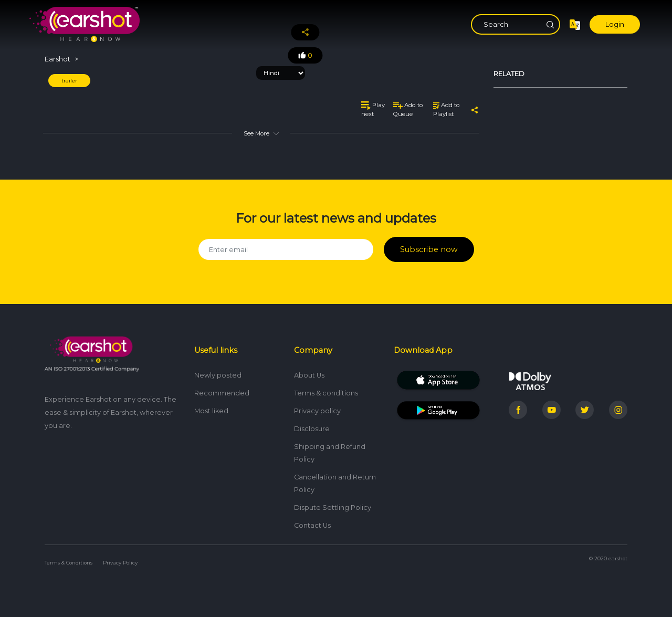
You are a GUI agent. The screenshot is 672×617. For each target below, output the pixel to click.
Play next (373, 109)
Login (615, 24)
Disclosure (312, 425)
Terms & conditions (326, 389)
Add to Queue (408, 109)
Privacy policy (317, 407)
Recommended (222, 389)
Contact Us (312, 522)
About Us (309, 372)
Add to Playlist (446, 109)
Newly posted (218, 372)
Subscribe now (429, 248)
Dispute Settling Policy (333, 504)
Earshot (57, 59)
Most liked (211, 407)
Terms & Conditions (69, 559)
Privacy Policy (120, 559)
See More (261, 133)
